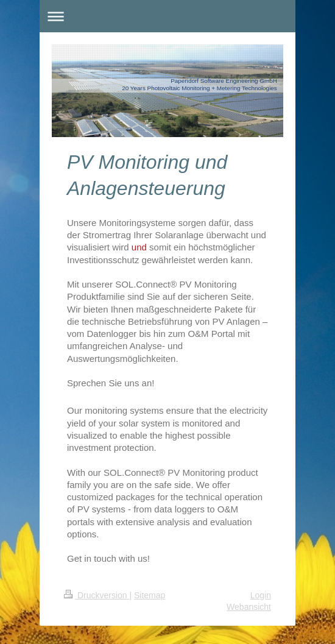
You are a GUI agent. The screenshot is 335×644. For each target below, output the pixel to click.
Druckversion (97, 595)
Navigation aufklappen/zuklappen (167, 16)
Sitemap (150, 595)
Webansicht (249, 607)
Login (261, 595)
